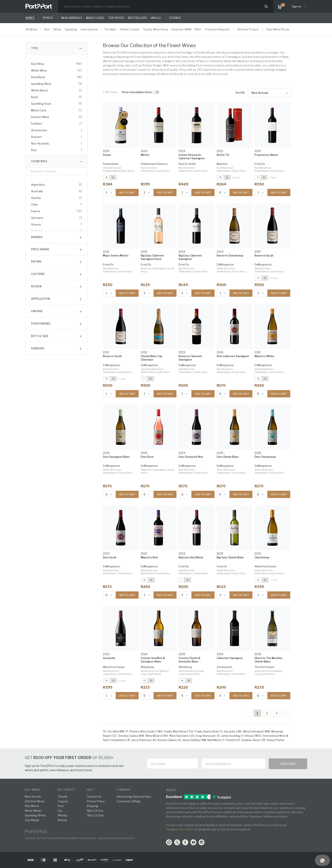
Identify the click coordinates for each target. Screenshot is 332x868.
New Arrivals (260, 93)
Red (47, 29)
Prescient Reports (217, 29)
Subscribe (288, 764)
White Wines (33, 811)
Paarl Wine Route (278, 29)
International (89, 29)
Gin (60, 811)
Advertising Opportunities (134, 796)
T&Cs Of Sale (95, 815)
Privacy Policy (96, 801)
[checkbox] (156, 92)
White (57, 29)
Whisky (63, 815)
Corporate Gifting (128, 801)
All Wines (32, 29)
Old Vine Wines (35, 801)
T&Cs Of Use (95, 811)
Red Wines (32, 806)
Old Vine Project (248, 29)
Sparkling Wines (35, 815)
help (90, 790)
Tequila (62, 796)
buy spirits (66, 790)
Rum (61, 806)
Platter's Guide (130, 29)
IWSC (198, 29)
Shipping (92, 806)
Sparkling (71, 29)
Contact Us (94, 796)
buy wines (33, 790)
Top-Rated (32, 820)
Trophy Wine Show (155, 29)
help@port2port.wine (180, 829)
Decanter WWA (182, 29)
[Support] (322, 860)
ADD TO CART (127, 192)
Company (124, 790)
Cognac (63, 801)
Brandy (62, 820)
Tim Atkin (110, 29)
